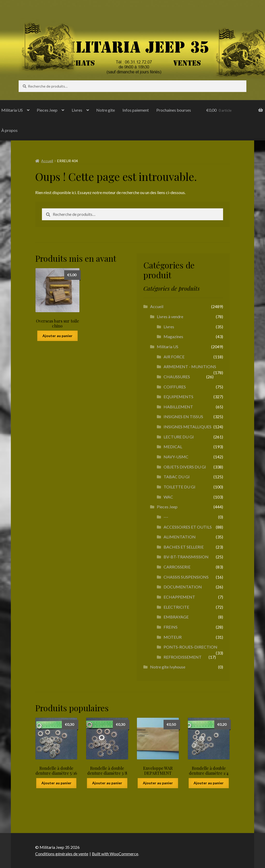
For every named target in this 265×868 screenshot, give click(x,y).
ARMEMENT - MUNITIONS (190, 367)
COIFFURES (175, 387)
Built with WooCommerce (115, 854)
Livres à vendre (170, 316)
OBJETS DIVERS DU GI (185, 467)
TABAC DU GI (177, 477)
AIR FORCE (174, 357)
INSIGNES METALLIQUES (187, 427)
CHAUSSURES (177, 377)
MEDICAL (173, 447)
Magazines (173, 336)
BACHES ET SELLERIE (184, 547)
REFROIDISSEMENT (183, 657)
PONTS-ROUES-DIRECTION (190, 647)
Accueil (47, 161)
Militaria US (168, 347)
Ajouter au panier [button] (57, 336)
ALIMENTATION (180, 537)
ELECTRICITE (176, 607)
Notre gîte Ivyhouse (168, 667)
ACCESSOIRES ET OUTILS (188, 527)
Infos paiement (136, 110)
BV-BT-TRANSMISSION (186, 557)
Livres (77, 110)
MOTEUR (173, 637)
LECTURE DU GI (179, 437)
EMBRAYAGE (176, 617)
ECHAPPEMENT (179, 597)
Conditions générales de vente (62, 854)
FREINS (171, 627)
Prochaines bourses (174, 110)
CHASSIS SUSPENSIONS (186, 577)
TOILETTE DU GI (179, 487)
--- (166, 517)
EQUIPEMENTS (178, 397)
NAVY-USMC (176, 457)
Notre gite (106, 110)
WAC (168, 497)
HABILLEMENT (178, 407)
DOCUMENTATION (183, 587)
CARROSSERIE (177, 567)
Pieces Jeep (47, 110)
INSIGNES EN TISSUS (183, 417)
